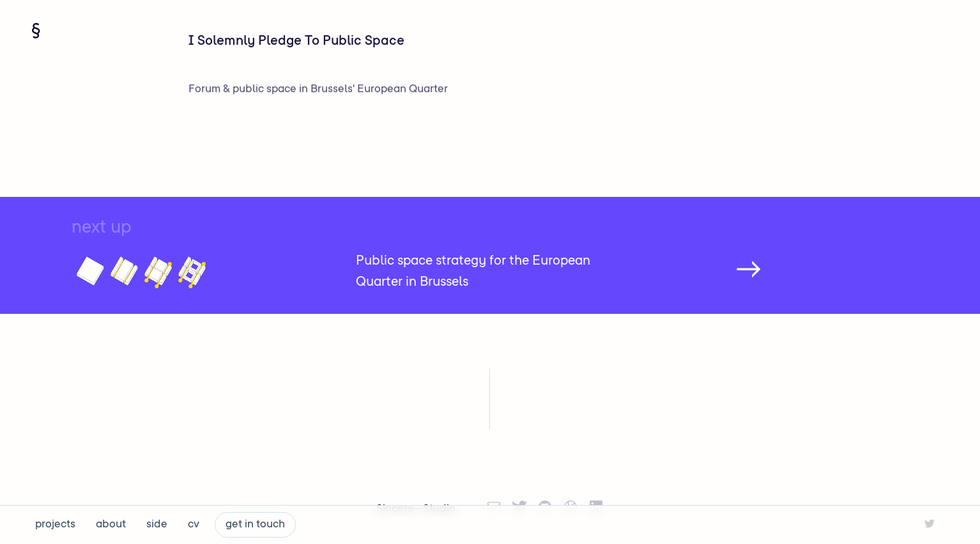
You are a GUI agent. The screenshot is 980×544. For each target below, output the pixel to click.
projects (55, 525)
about (111, 525)
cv (194, 525)
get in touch (255, 525)
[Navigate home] (36, 31)
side (157, 525)
